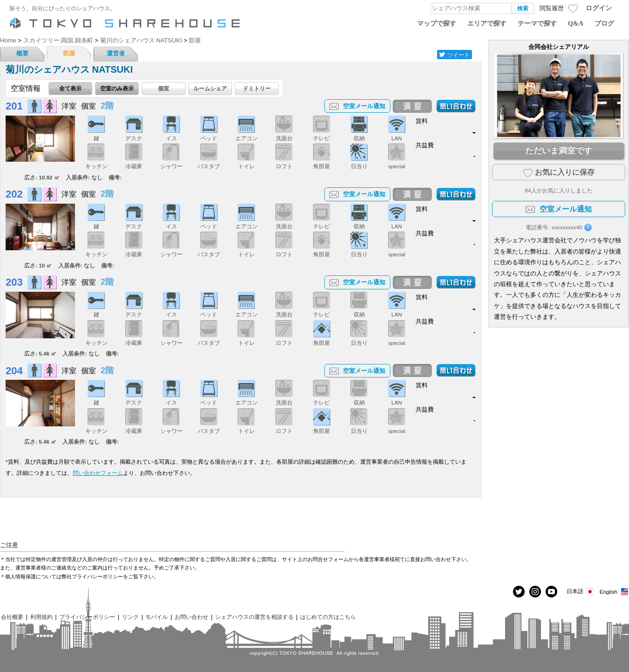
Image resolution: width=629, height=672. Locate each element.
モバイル (157, 617)
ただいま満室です (559, 151)
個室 (164, 88)
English (614, 592)
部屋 (69, 53)
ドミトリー (257, 88)
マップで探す (437, 23)
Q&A (576, 23)
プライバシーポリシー (87, 617)
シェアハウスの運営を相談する (254, 617)
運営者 (116, 53)
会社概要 (12, 617)
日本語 (581, 592)
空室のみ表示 (117, 88)
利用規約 (41, 617)
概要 (22, 53)
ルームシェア (210, 88)
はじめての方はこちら (328, 617)
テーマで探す (537, 23)
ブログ (604, 23)
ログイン (599, 8)
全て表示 (70, 88)
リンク (130, 617)
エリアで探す (487, 23)
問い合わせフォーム (98, 473)
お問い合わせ (191, 617)
